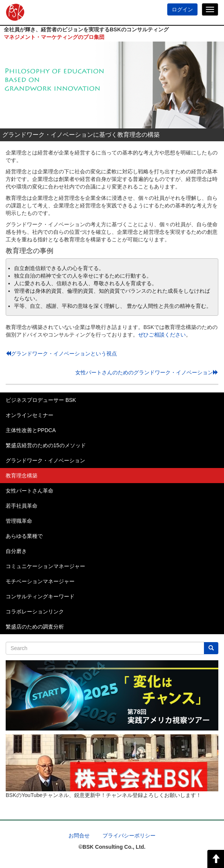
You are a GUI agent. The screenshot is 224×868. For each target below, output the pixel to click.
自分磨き (16, 551)
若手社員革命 (22, 506)
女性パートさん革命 (30, 491)
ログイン (182, 9)
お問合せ (79, 836)
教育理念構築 (22, 476)
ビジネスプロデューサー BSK (41, 400)
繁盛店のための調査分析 (35, 627)
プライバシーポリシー (129, 836)
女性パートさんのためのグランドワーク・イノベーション (147, 372)
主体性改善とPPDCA (31, 430)
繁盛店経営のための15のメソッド (46, 445)
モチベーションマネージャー (40, 581)
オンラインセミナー (30, 415)
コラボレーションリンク (35, 612)
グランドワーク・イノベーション (45, 460)
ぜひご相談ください (162, 335)
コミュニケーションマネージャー (45, 566)
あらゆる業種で (24, 536)
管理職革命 (19, 521)
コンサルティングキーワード (40, 596)
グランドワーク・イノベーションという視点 (61, 354)
